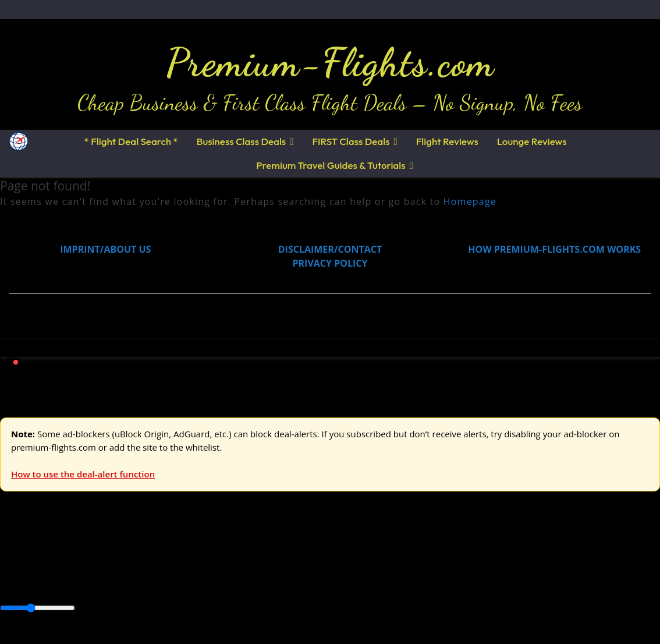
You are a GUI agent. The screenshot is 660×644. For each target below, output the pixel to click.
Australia (163, 554)
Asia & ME (120, 554)
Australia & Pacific (86, 582)
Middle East (370, 582)
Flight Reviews (447, 141)
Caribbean (214, 582)
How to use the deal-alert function (83, 474)
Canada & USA (159, 582)
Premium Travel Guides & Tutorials (331, 165)
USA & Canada (65, 554)
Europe (16, 554)
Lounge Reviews (532, 141)
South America (429, 582)
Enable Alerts (92, 637)
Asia (36, 582)
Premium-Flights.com (330, 62)
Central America (274, 582)
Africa (13, 582)
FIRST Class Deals (351, 141)
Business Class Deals (241, 141)
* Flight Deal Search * (131, 141)
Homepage (470, 201)
